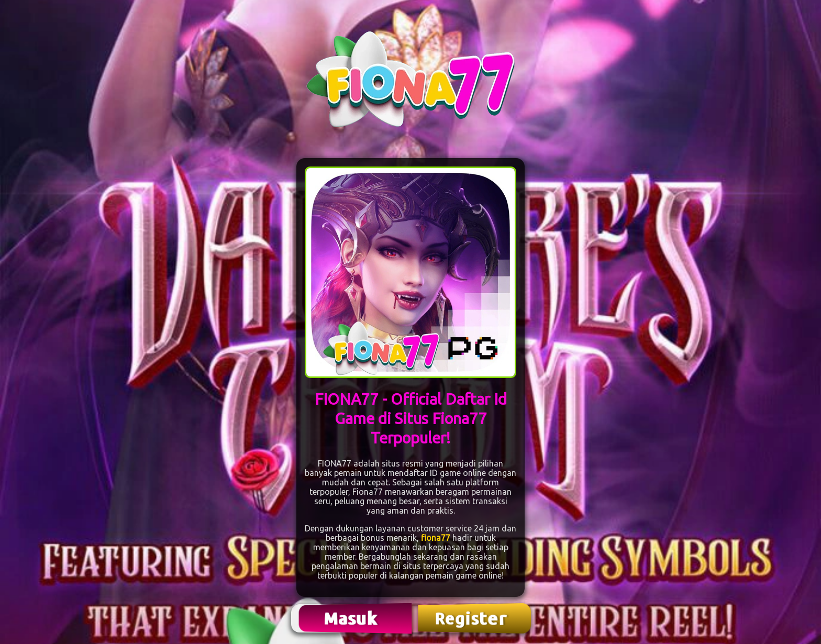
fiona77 (436, 538)
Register (472, 618)
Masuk (352, 618)
